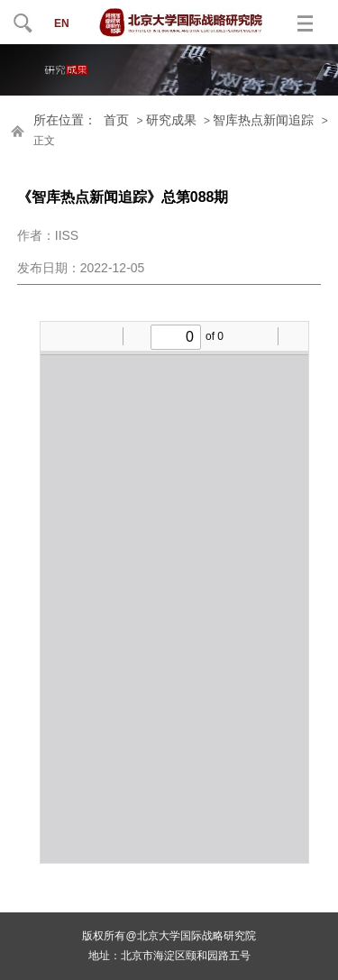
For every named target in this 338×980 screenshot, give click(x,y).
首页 (116, 120)
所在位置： (65, 120)
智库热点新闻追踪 (263, 120)
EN (62, 23)
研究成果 (171, 120)
